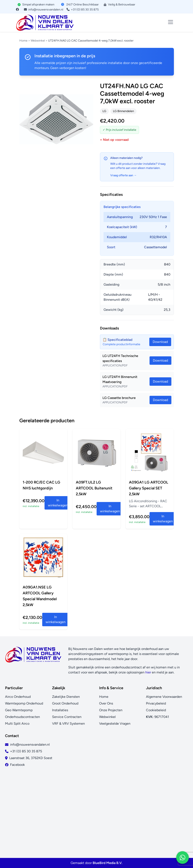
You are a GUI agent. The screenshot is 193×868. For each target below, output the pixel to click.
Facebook (17, 765)
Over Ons (106, 703)
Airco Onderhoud (18, 697)
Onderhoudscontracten (22, 717)
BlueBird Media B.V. (108, 863)
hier (148, 672)
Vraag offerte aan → (123, 175)
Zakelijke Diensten (66, 697)
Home (23, 41)
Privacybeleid (156, 703)
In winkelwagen (58, 503)
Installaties (60, 710)
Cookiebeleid (156, 710)
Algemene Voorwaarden (164, 697)
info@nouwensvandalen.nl (44, 10)
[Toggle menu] (171, 22)
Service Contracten (67, 717)
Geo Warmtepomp (19, 710)
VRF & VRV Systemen (68, 724)
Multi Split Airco (17, 724)
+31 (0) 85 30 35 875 (83, 10)
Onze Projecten (111, 710)
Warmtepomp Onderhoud (24, 703)
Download (160, 360)
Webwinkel (38, 41)
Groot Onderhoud (65, 703)
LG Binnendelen (123, 111)
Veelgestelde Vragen (115, 724)
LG (104, 111)
